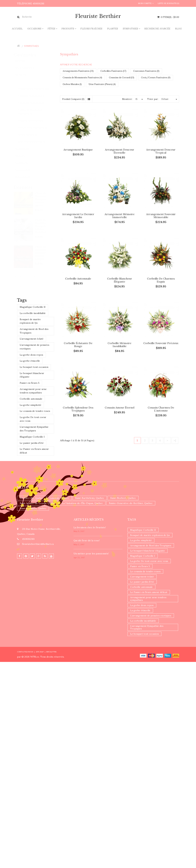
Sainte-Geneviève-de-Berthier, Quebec (131, 503)
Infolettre (51, 652)
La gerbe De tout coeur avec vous (33, 419)
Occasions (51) (25, 149)
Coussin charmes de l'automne (161, 409)
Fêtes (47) (23, 156)
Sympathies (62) (26, 82)
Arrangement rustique (78, 150)
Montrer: (127, 99)
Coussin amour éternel (120, 407)
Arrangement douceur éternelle (120, 151)
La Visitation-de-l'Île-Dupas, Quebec (82, 503)
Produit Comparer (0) (73, 99)
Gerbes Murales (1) (31, 135)
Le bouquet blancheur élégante (32, 375)
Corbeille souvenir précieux (161, 343)
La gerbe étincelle (30, 361)
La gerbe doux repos (31, 355)
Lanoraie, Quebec (59, 498)
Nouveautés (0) (25, 177)
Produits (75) (24, 163)
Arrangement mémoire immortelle (120, 216)
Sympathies (31, 46)
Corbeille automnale (31, 399)
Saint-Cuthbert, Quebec (33, 508)
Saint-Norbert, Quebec (123, 498)
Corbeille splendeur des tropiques (78, 409)
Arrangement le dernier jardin (78, 216)
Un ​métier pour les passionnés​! (91, 554)
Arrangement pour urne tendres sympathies (33, 391)
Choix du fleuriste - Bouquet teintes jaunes (45, 199)
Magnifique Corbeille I (32, 437)
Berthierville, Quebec (32, 498)
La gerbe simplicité (30, 405)
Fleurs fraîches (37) (27, 68)
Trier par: (153, 99)
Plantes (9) (23, 75)
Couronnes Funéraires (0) (34, 103)
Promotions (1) (25, 170)
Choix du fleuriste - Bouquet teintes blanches (45, 226)
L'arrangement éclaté (32, 339)
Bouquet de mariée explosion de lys (30, 321)
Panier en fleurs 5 (30, 383)
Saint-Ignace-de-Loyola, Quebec (38, 503)
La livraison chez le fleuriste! (90, 527)
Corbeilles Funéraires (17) (34, 96)
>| (175, 440)
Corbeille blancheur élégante (120, 280)
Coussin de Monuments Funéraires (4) (33, 112)
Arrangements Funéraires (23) (37, 89)
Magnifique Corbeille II (33, 307)
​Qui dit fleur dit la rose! (87, 540)
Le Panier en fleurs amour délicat (34, 451)
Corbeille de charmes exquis (161, 280)
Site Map (40, 652)
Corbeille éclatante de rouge (78, 345)
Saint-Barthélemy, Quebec (90, 498)
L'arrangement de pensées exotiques (35, 347)
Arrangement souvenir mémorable (161, 216)
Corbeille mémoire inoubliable (119, 345)
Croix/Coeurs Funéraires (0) (36, 128)
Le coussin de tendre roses (35, 411)
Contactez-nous (25, 652)
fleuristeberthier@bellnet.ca (38, 544)
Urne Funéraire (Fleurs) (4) (35, 142)
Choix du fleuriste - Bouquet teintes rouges (45, 253)
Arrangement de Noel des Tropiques (34, 331)
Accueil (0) (23, 61)
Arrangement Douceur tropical (161, 151)
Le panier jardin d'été (32, 443)
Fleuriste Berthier (98, 16)
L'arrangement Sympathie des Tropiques (34, 429)
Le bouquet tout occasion (34, 367)
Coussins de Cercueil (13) (34, 121)
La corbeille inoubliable (33, 313)
